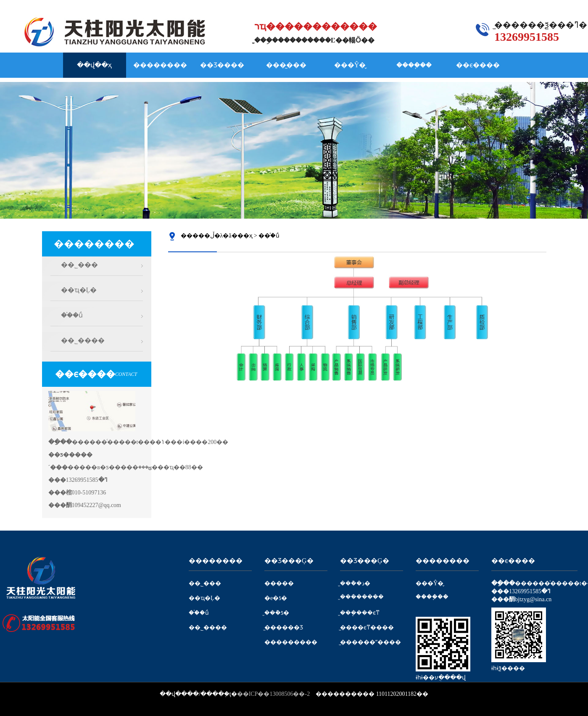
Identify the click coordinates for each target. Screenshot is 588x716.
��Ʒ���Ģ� (289, 561)
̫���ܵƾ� (277, 613)
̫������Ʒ (284, 627)
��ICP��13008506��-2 (273, 694)
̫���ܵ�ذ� (355, 583)
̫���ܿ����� (362, 597)
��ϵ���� (478, 65)
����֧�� (414, 65)
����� (279, 583)
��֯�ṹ (72, 315)
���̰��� (286, 65)
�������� (160, 65)
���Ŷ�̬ (350, 65)
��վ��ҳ (94, 65)
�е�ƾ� (276, 598)
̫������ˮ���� (370, 642)
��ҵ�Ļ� (79, 290)
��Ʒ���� (222, 65)
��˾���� (83, 340)
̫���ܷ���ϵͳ (360, 613)
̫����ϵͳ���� (367, 627)
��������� (291, 642)
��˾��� (79, 265)
